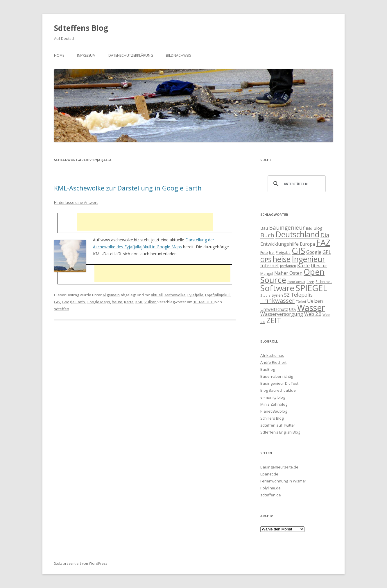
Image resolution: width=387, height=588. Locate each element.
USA (293, 309)
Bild (309, 228)
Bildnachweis (178, 55)
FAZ (323, 243)
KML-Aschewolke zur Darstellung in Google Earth (128, 188)
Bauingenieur (287, 228)
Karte (129, 302)
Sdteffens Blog (81, 28)
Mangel (267, 273)
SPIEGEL (311, 288)
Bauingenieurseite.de (279, 467)
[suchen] (296, 184)
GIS (57, 302)
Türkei (301, 301)
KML (139, 302)
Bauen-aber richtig (277, 376)
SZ (287, 295)
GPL (327, 252)
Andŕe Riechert (273, 362)
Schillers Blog (272, 418)
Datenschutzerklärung (131, 55)
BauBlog (268, 369)
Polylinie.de (270, 488)
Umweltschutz (274, 309)
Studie (265, 295)
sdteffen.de (271, 495)
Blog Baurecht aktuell (279, 390)
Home (59, 55)
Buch (267, 235)
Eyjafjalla (195, 295)
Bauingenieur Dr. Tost (279, 383)
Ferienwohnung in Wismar (283, 481)
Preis (310, 282)
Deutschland (297, 234)
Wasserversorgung (282, 314)
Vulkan (150, 302)
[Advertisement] (145, 222)
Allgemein (111, 295)
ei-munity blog (273, 397)
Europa (307, 244)
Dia (325, 235)
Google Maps (98, 302)
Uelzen (315, 301)
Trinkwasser (277, 300)
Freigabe (283, 252)
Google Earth (73, 302)
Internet (270, 265)
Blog (318, 228)
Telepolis (302, 295)
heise (282, 259)
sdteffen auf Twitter (278, 425)
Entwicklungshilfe (279, 244)
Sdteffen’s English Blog (280, 432)
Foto (264, 252)
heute (117, 302)
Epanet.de (269, 474)
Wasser (311, 308)
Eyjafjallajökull (218, 295)
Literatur (319, 266)
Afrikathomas (272, 355)
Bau (264, 228)
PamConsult (296, 282)
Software (277, 288)
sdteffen (62, 309)
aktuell (157, 295)
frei (272, 252)
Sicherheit (324, 281)
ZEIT (274, 320)
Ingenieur (309, 259)
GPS (266, 260)
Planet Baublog (274, 411)
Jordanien (288, 266)
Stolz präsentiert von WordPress (81, 563)
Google (314, 252)
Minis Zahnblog (274, 404)
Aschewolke (175, 295)
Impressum (86, 55)
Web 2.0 (313, 314)
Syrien (277, 295)
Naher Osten (288, 273)
